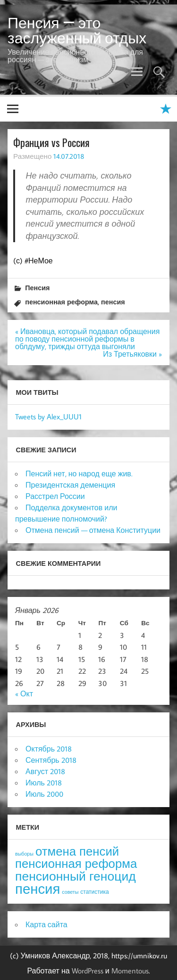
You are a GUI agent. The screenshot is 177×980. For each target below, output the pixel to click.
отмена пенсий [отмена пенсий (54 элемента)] (77, 851)
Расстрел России (55, 496)
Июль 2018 (44, 783)
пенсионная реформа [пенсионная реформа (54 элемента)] (76, 863)
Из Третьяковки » (132, 354)
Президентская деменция (70, 485)
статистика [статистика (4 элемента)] (94, 892)
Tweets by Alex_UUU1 (48, 416)
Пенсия (37, 288)
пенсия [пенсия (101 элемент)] (38, 889)
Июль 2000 (44, 794)
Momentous (130, 971)
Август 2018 (45, 771)
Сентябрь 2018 (51, 760)
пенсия (113, 302)
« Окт (24, 694)
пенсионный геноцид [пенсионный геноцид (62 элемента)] (76, 876)
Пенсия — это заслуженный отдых (77, 30)
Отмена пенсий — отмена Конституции (93, 530)
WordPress (88, 971)
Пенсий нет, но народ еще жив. (79, 474)
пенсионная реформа (61, 302)
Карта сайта (46, 924)
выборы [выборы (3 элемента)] (24, 854)
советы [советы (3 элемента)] (70, 892)
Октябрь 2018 (49, 749)
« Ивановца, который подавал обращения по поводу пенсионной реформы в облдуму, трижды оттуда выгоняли (87, 339)
